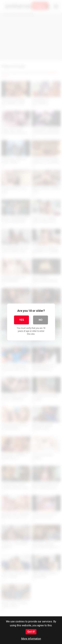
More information (31, 639)
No (41, 320)
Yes (22, 320)
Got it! (31, 632)
